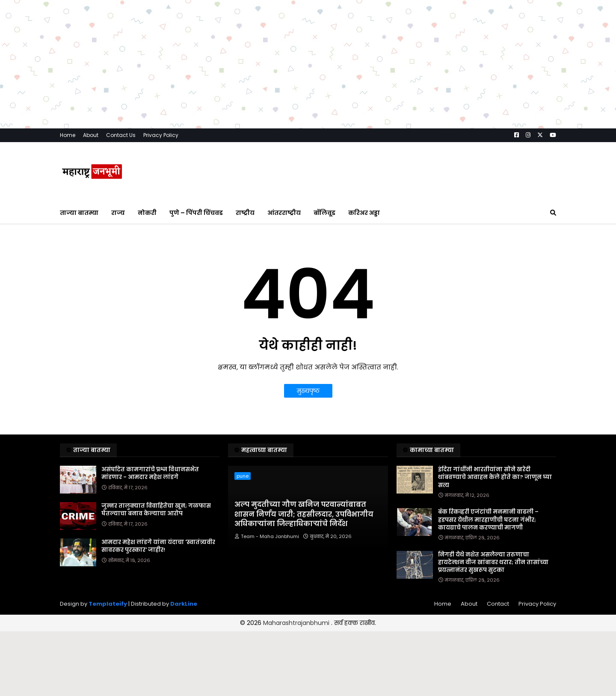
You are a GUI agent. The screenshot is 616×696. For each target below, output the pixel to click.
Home (68, 135)
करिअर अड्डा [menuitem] (364, 213)
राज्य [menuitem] (118, 213)
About (91, 135)
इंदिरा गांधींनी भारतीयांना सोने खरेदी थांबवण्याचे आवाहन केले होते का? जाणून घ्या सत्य (495, 477)
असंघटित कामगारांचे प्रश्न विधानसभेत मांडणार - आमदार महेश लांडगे (150, 473)
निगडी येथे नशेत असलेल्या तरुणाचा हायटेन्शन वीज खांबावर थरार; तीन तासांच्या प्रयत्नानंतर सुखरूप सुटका (493, 562)
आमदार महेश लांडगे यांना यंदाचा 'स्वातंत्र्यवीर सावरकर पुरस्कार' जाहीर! (158, 546)
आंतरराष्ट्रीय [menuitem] (284, 213)
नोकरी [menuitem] (147, 213)
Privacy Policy (161, 135)
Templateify (108, 604)
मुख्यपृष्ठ (308, 391)
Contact (498, 604)
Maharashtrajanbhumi (297, 623)
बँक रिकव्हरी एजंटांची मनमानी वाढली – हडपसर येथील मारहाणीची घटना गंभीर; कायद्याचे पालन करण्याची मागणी (488, 520)
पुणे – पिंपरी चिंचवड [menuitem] (196, 213)
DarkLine (184, 604)
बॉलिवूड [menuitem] (324, 213)
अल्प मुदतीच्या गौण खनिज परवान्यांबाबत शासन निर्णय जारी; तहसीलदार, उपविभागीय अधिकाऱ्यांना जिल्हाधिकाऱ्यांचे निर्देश (304, 514)
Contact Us (121, 135)
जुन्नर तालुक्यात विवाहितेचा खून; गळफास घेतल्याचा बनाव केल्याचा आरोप (156, 510)
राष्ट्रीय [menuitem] (245, 213)
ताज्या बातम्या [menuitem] (79, 213)
